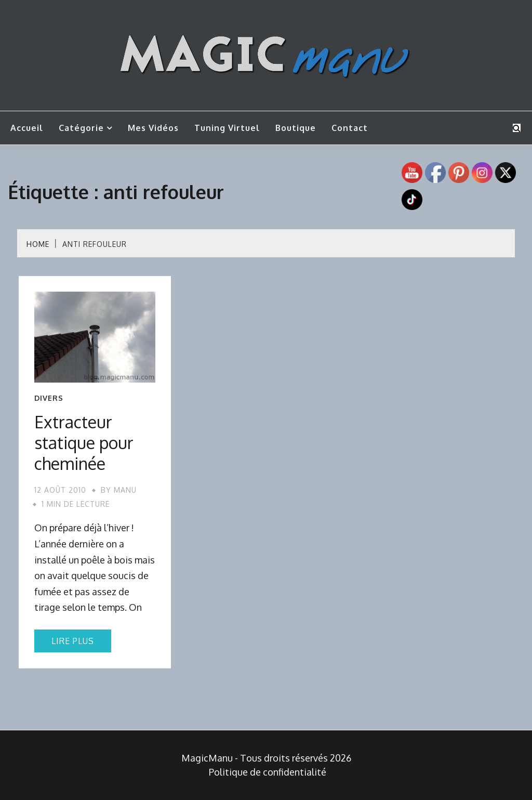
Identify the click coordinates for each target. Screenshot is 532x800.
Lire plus (73, 641)
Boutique (296, 128)
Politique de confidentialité (268, 772)
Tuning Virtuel (227, 128)
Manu (125, 490)
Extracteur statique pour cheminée (84, 443)
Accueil (27, 128)
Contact (350, 128)
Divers (49, 398)
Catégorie (81, 128)
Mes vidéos (153, 128)
